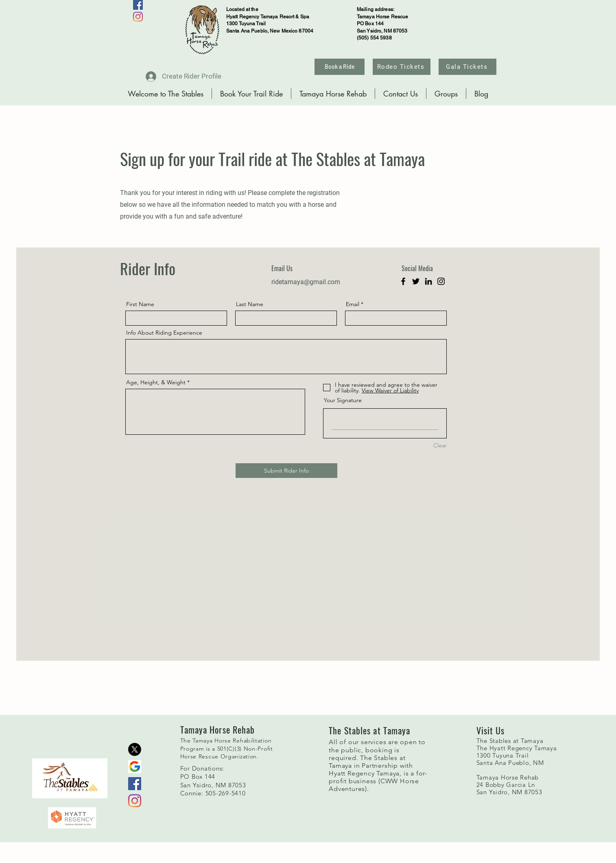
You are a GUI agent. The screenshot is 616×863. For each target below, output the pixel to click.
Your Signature (343, 400)
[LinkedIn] (428, 281)
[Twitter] (416, 281)
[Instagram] (138, 17)
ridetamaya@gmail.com (306, 282)
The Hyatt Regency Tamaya (517, 748)
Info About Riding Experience (164, 333)
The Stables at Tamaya (510, 741)
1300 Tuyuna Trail (503, 755)
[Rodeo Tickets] (402, 67)
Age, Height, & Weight (156, 382)
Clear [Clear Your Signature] (440, 445)
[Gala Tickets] (467, 67)
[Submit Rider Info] (286, 471)
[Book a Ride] (340, 67)
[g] (135, 767)
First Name (140, 304)
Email (353, 304)
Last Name (250, 304)
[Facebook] (138, 5)
